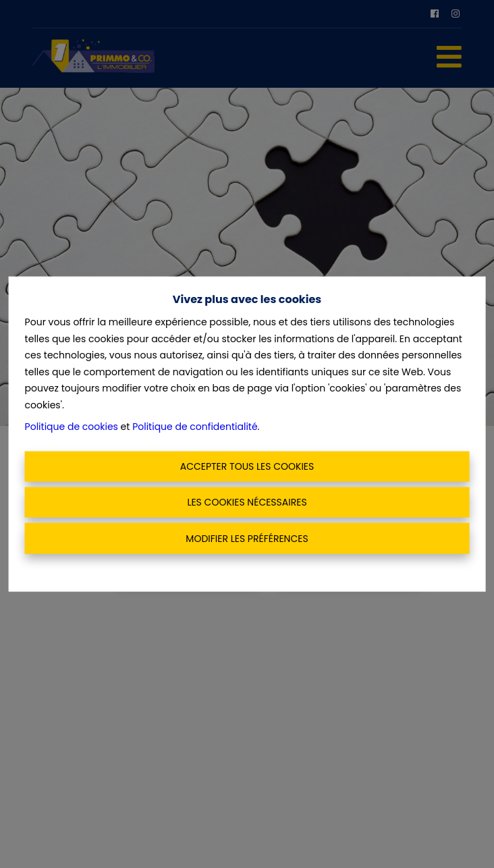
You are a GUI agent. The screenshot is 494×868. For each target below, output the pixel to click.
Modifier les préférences (247, 538)
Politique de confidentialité (195, 427)
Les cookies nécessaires (247, 502)
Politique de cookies (72, 427)
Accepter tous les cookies (247, 466)
